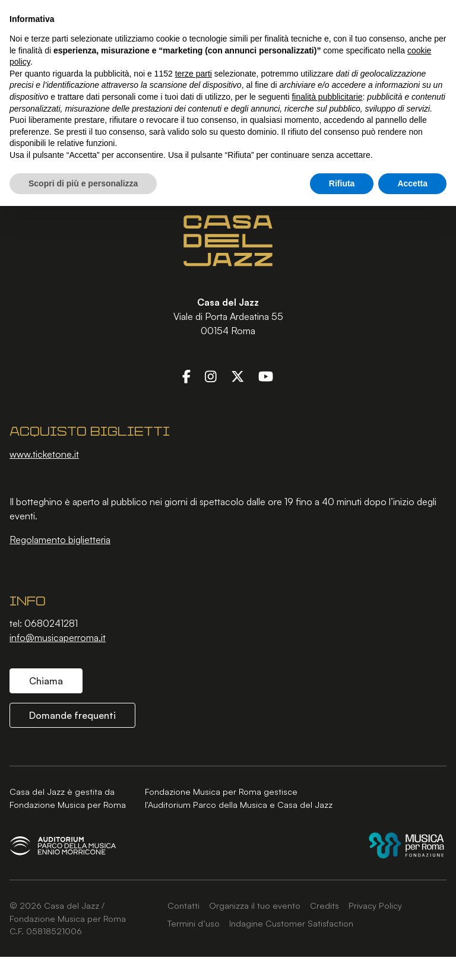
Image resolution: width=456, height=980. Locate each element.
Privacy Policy (375, 905)
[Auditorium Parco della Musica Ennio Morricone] (63, 846)
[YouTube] (266, 376)
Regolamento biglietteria (60, 540)
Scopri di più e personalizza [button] (83, 183)
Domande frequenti (72, 715)
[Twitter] (237, 376)
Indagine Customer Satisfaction (291, 923)
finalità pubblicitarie (327, 97)
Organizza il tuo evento (255, 905)
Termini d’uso (194, 923)
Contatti (183, 905)
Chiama (46, 681)
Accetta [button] (412, 183)
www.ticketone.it (44, 454)
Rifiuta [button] (342, 183)
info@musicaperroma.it (58, 638)
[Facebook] (186, 376)
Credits (324, 905)
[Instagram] (211, 376)
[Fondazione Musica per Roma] (406, 846)
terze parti (194, 74)
